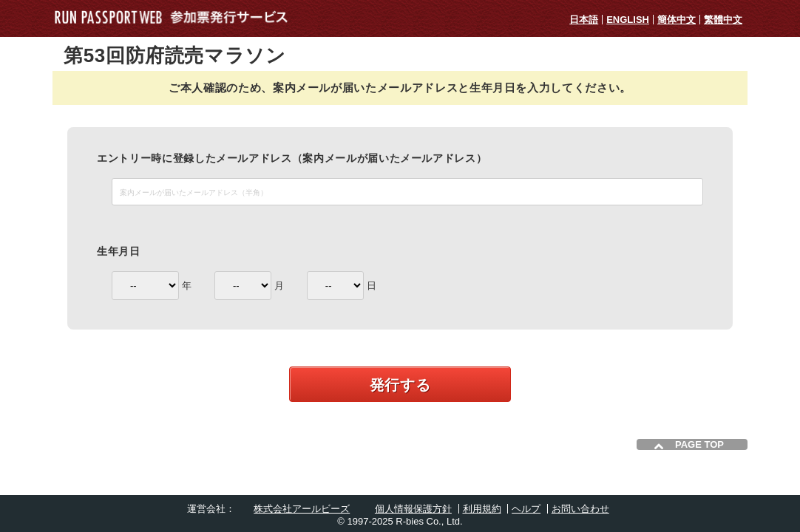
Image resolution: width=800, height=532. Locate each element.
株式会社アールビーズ (302, 509)
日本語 (584, 20)
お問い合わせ (580, 509)
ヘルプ (526, 509)
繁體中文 (723, 20)
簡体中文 (677, 20)
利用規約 (482, 509)
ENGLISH (628, 20)
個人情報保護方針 (413, 509)
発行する (400, 385)
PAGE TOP (699, 444)
